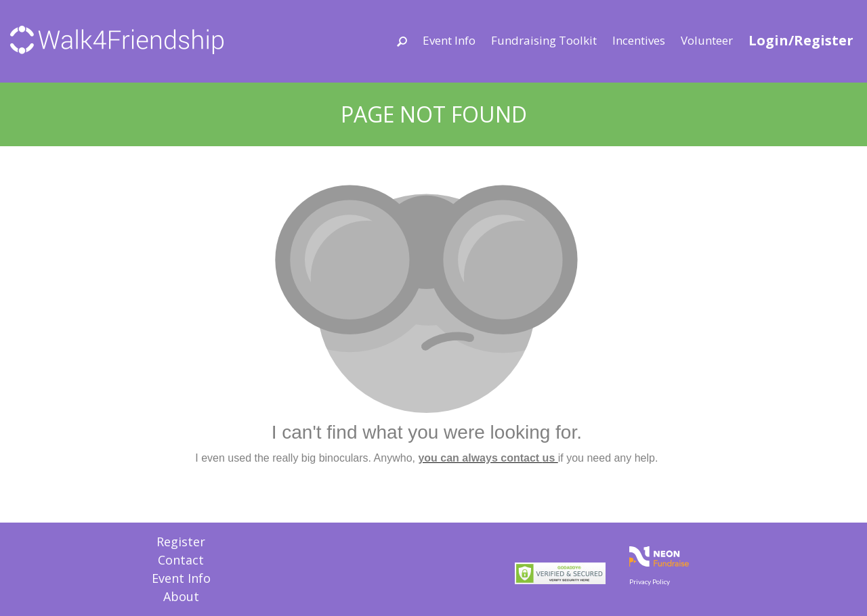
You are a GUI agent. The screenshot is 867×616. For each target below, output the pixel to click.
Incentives (639, 40)
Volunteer (707, 40)
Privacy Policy (650, 581)
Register (181, 542)
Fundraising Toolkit (544, 40)
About (181, 596)
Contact (181, 560)
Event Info (449, 40)
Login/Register (801, 40)
